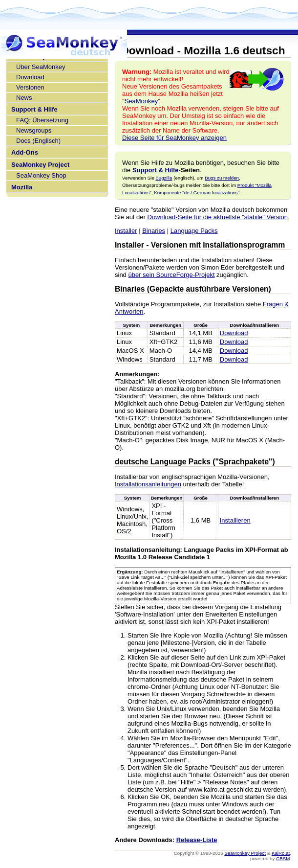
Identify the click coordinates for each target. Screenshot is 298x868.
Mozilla (22, 187)
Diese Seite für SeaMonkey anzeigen (174, 138)
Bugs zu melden (222, 178)
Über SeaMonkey (41, 67)
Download (30, 77)
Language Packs (194, 231)
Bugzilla (164, 178)
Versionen (30, 87)
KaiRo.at (281, 853)
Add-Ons (25, 152)
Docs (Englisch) (38, 141)
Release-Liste (197, 840)
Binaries (154, 231)
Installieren (235, 520)
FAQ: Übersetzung (42, 120)
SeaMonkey (141, 101)
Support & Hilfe (34, 109)
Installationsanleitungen (148, 484)
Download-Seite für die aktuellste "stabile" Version (218, 217)
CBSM (283, 858)
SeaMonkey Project (40, 165)
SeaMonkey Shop (41, 175)
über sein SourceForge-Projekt (171, 275)
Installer (126, 231)
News (24, 98)
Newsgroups (34, 130)
